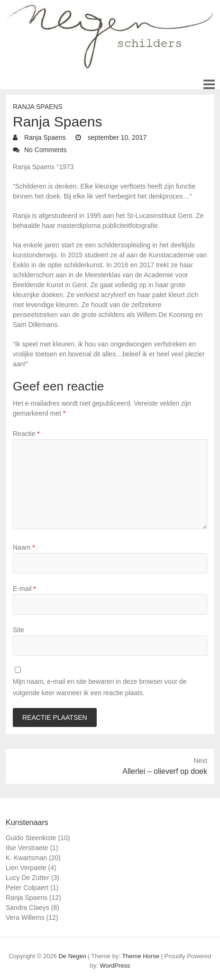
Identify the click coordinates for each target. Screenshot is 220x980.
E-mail (24, 589)
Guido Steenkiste (31, 838)
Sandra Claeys (27, 907)
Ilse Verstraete (27, 848)
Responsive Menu (209, 84)
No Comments (45, 150)
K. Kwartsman (26, 858)
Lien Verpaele (26, 868)
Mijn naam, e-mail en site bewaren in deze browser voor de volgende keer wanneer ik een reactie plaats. (100, 687)
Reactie (26, 434)
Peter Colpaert (27, 888)
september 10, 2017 (116, 137)
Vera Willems (25, 917)
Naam (24, 547)
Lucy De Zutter (27, 878)
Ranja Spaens (38, 107)
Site (18, 630)
